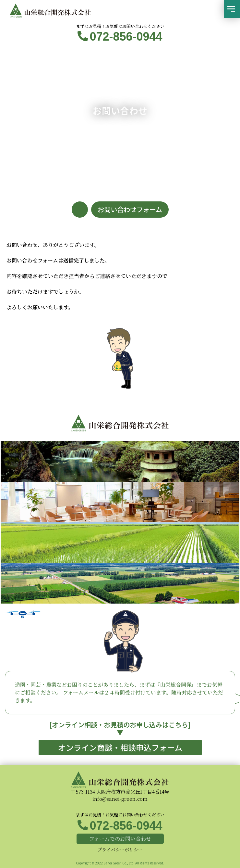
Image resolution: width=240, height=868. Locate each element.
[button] (232, 9)
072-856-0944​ (126, 37)
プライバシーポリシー (120, 849)
